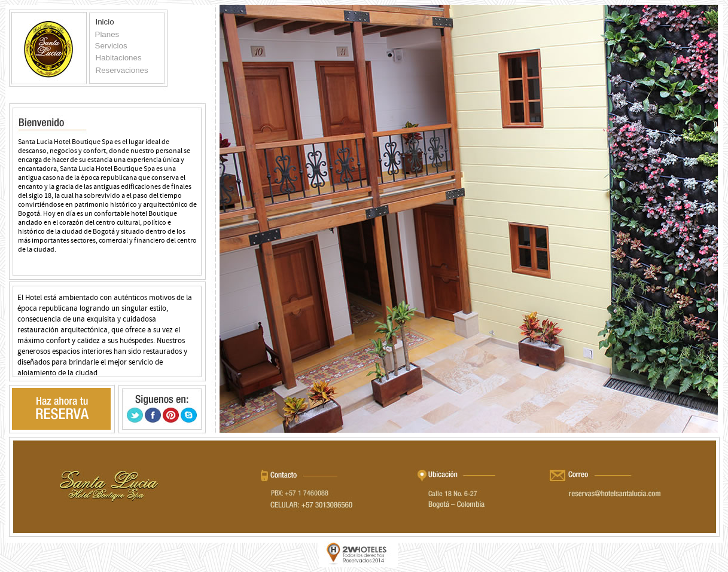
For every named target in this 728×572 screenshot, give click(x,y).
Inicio (105, 22)
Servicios (111, 46)
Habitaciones (119, 58)
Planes (107, 34)
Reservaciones (122, 70)
